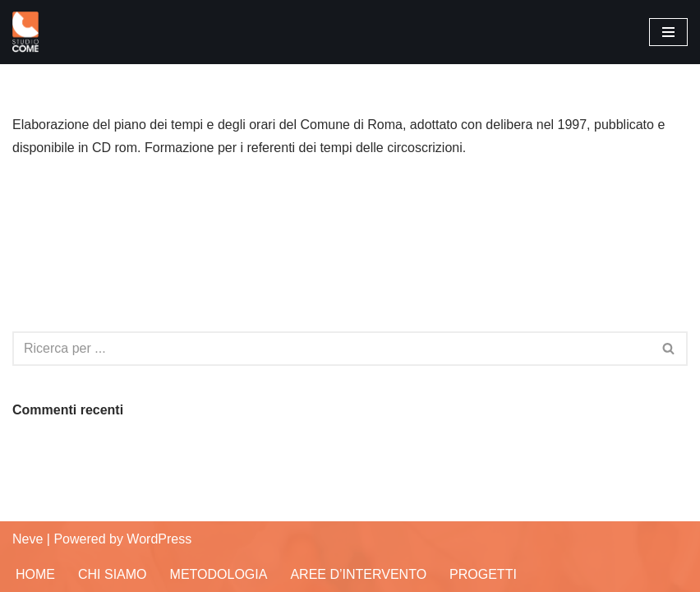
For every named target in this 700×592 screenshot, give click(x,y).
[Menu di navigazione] (668, 32)
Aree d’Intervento (358, 574)
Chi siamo (113, 574)
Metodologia (219, 574)
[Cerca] (332, 349)
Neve (28, 539)
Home (35, 574)
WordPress (159, 539)
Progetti (483, 574)
